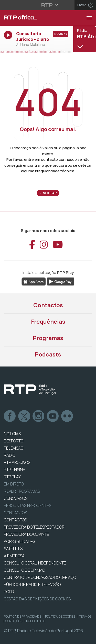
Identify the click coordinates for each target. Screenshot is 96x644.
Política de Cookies (60, 616)
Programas (48, 338)
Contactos (48, 305)
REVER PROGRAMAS (22, 491)
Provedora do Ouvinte (26, 534)
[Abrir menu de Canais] (84, 39)
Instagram (39, 416)
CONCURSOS (16, 498)
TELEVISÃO (14, 448)
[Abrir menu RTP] (48, 5)
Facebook (10, 416)
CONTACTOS (15, 520)
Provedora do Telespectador (34, 527)
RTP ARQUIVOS (17, 462)
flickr (67, 416)
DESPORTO (14, 441)
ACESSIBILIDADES (19, 541)
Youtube (53, 416)
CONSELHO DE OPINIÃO (24, 570)
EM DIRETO (14, 484)
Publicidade (36, 621)
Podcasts (48, 354)
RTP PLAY (12, 477)
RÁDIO (9, 455)
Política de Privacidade (23, 616)
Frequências (48, 322)
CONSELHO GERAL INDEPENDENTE (35, 563)
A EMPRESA (14, 556)
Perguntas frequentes (28, 506)
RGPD (9, 592)
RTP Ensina (15, 470)
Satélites (13, 549)
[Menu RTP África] (91, 18)
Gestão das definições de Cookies (37, 599)
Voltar (48, 193)
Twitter (24, 416)
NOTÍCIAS (12, 434)
